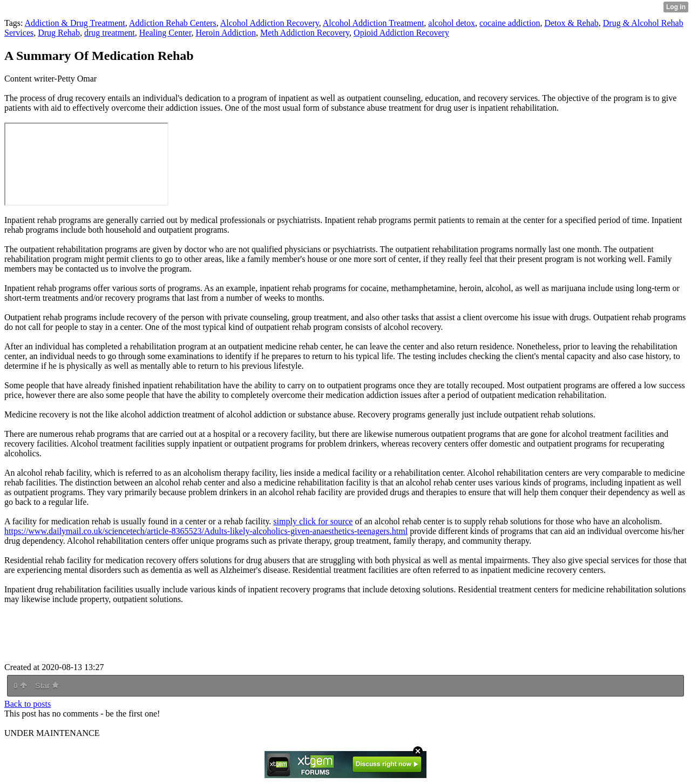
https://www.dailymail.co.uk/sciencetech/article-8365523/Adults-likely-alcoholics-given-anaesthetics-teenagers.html (206, 531)
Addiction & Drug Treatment (75, 23)
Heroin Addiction (226, 33)
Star (47, 686)
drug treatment (110, 33)
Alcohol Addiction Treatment (374, 23)
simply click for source (313, 521)
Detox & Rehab (571, 23)
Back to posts (28, 704)
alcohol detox (452, 23)
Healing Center (165, 33)
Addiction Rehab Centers (173, 23)
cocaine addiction (510, 23)
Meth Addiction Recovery (305, 33)
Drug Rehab (59, 33)
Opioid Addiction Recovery (401, 33)
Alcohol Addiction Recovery (270, 23)
